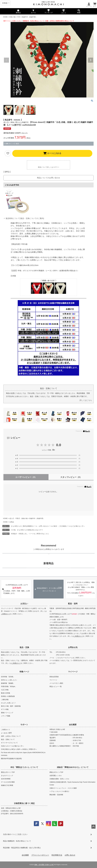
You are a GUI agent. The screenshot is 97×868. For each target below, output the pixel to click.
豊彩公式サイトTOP (8, 772)
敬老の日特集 (6, 693)
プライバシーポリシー (40, 855)
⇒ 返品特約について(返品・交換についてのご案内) (24, 218)
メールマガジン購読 (56, 683)
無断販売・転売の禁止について (33, 21)
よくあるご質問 (6, 733)
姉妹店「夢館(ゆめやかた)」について (73, 767)
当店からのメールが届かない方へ (12, 746)
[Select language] (6, 3)
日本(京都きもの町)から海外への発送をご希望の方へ (19, 749)
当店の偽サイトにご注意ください (15, 834)
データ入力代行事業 (8, 782)
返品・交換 (24, 647)
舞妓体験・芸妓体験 (56, 795)
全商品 (12, 522)
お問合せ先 (73, 647)
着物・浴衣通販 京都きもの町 (44, 865)
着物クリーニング (7, 713)
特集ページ (24, 672)
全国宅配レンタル (56, 776)
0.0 (59, 445)
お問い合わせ (70, 855)
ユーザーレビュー (26, 477)
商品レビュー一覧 (56, 687)
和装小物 (12, 17)
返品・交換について (8, 739)
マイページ (73, 672)
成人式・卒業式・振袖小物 (18, 518)
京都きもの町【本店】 (48, 2)
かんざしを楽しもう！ (9, 703)
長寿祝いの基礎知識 (8, 696)
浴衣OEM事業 (6, 779)
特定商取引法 (57, 855)
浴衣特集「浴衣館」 (8, 677)
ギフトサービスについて (9, 743)
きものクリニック (7, 776)
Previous (6, 60)
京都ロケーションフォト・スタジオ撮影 (63, 788)
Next (91, 60)
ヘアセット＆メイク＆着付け (59, 791)
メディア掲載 (6, 716)
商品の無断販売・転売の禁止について (17, 841)
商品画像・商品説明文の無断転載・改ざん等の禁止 (22, 848)
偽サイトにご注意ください (13, 21)
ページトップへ (93, 827)
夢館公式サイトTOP (56, 772)
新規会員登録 (54, 677)
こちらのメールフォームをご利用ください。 (71, 658)
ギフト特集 (5, 709)
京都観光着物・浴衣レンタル (59, 779)
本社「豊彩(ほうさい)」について (24, 767)
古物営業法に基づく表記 (24, 803)
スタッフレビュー (71, 477)
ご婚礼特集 (5, 700)
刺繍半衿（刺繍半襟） (29, 17)
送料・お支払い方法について (11, 736)
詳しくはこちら (86, 400)
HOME (5, 17)
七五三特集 (5, 690)
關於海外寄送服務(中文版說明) (11, 759)
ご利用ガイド (6, 614)
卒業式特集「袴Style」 (9, 687)
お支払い (24, 604)
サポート (24, 725)
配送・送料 (73, 604)
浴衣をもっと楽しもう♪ (9, 680)
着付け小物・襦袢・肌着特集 (11, 706)
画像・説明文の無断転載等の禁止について (60, 21)
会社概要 (73, 725)
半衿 (19, 17)
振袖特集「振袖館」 (8, 683)
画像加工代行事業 (7, 785)
